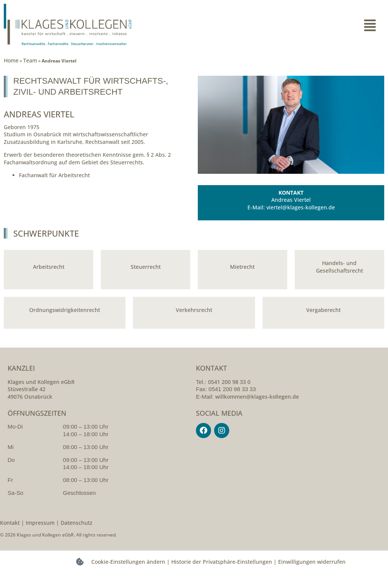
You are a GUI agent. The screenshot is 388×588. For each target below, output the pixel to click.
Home (11, 73)
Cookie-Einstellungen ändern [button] (128, 575)
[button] (289, 25)
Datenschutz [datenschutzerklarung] (77, 536)
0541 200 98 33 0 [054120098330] (229, 395)
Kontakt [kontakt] (10, 536)
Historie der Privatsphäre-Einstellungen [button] (222, 575)
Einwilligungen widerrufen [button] (312, 575)
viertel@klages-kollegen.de (301, 220)
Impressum (40, 536)
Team (30, 73)
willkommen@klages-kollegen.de (257, 409)
